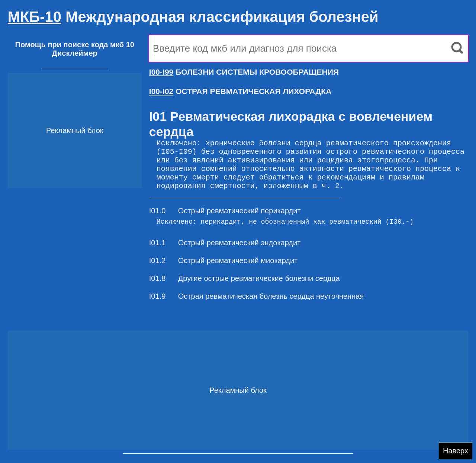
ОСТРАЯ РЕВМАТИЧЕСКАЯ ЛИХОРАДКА (240, 91)
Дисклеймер (75, 53)
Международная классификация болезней (193, 17)
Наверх (456, 451)
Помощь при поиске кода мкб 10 (75, 45)
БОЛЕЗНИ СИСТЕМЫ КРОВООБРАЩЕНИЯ (244, 72)
